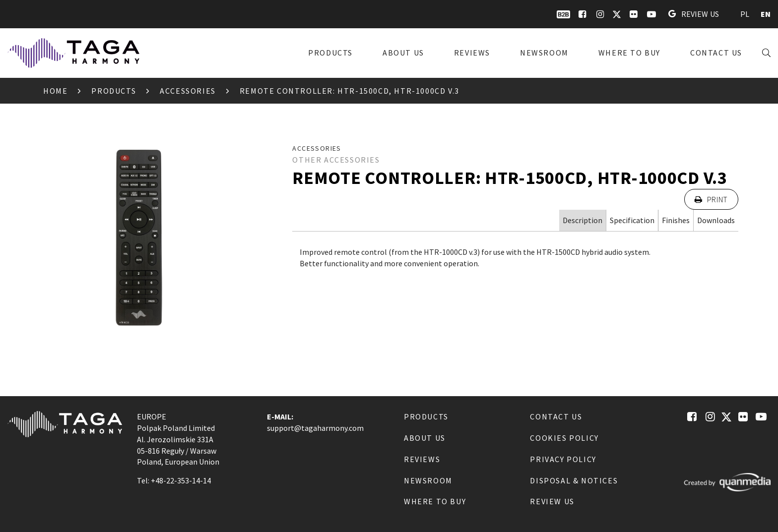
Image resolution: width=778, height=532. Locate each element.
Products (330, 53)
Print (711, 199)
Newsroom (544, 53)
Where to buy (629, 53)
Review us (694, 14)
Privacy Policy (563, 459)
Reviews (472, 53)
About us (403, 53)
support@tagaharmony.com (315, 428)
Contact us (716, 53)
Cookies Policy (564, 438)
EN (766, 14)
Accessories (188, 91)
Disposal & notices (574, 480)
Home (55, 91)
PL (745, 14)
